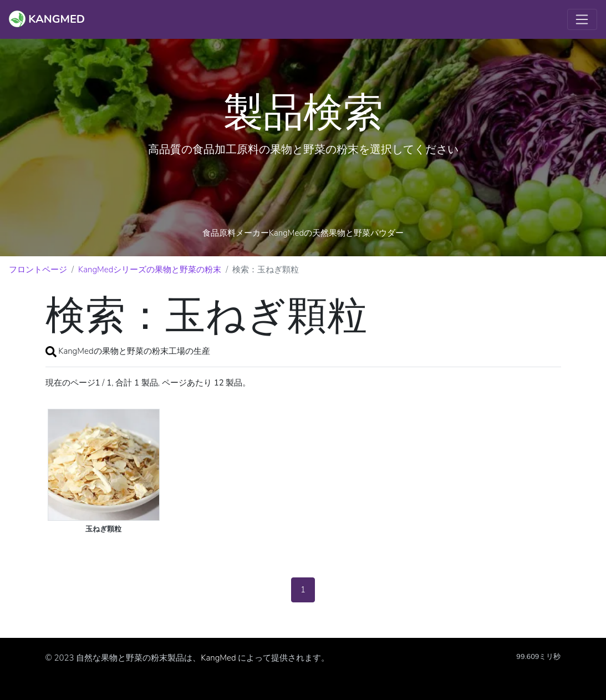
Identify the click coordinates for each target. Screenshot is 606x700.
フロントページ (38, 270)
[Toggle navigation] (582, 19)
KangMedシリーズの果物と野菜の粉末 (150, 270)
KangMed (218, 658)
